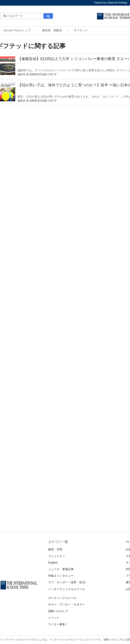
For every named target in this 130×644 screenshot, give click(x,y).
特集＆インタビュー (61, 576)
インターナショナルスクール (67, 589)
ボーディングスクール (62, 598)
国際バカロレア (58, 611)
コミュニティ (57, 556)
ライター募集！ (58, 624)
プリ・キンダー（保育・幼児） (68, 582)
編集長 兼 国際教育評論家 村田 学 (37, 74)
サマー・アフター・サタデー (67, 605)
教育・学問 (55, 549)
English (53, 563)
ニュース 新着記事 (61, 569)
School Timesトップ (17, 30)
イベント (54, 618)
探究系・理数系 (52, 30)
